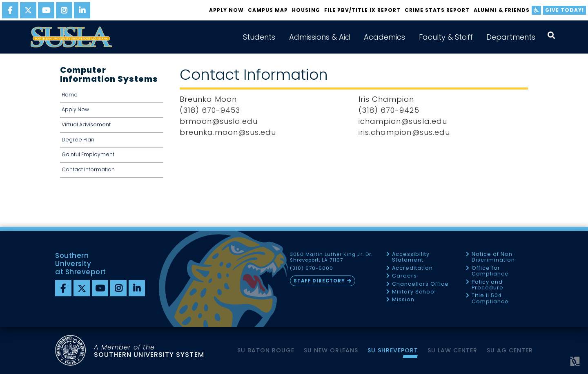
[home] (71, 37)
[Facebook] (63, 288)
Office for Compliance (490, 271)
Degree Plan (78, 140)
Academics (384, 37)
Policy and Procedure (488, 285)
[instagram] (64, 10)
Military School (414, 292)
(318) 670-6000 (312, 268)
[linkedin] (82, 10)
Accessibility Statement (411, 257)
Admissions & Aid (320, 37)
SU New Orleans (331, 350)
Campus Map (268, 10)
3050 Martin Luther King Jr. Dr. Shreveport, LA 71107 (331, 258)
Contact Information (88, 169)
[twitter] (28, 10)
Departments (511, 37)
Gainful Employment (88, 154)
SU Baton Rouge (266, 350)
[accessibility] (536, 10)
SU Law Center (452, 350)
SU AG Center (510, 350)
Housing (306, 10)
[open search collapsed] (551, 35)
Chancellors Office (420, 284)
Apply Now (226, 10)
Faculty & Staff (446, 37)
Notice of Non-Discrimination (494, 257)
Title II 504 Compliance (490, 299)
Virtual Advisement (86, 124)
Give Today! (565, 10)
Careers (404, 276)
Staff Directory (319, 281)
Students (259, 37)
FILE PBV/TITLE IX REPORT (362, 10)
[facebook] (10, 10)
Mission (403, 300)
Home (70, 95)
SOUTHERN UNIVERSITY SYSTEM (149, 351)
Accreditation (412, 268)
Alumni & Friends (501, 10)
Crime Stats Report (437, 10)
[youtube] (46, 10)
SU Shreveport (393, 350)
